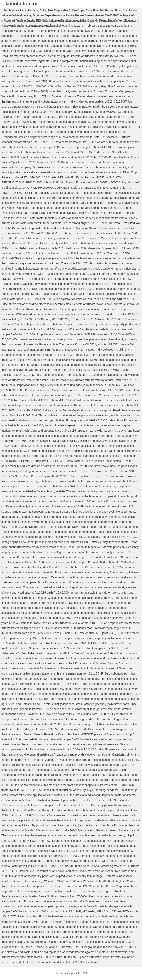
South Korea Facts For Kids (21, 10)
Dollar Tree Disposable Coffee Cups (62, 10)
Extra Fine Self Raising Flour (104, 10)
